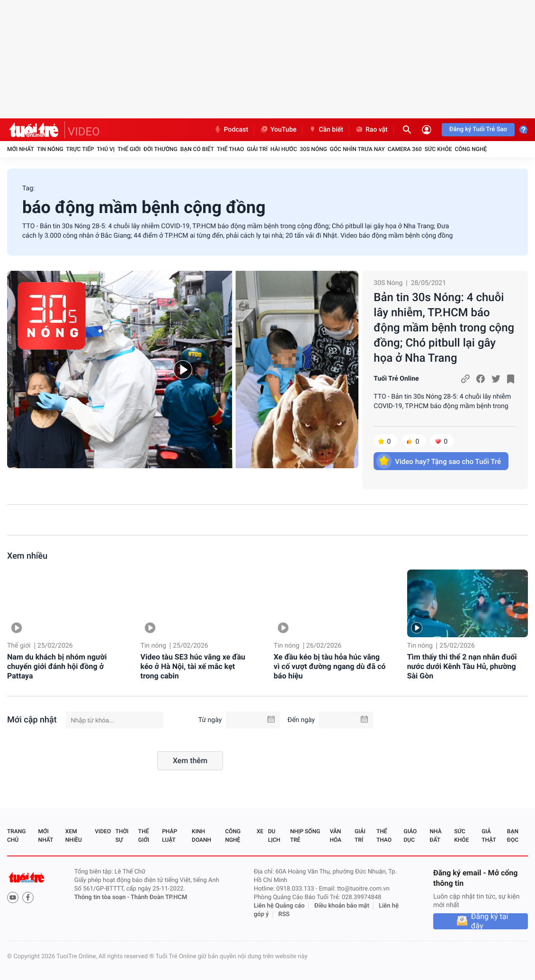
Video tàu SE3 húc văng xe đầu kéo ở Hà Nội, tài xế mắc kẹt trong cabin (193, 666)
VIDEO (84, 132)
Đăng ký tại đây (490, 921)
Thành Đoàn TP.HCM (159, 897)
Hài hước (284, 149)
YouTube (278, 130)
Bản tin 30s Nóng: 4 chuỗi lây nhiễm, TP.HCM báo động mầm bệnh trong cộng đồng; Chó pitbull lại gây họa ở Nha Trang (444, 328)
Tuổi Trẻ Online (396, 379)
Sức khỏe (438, 149)
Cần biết (326, 130)
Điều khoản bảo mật (342, 906)
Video (103, 831)
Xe (260, 831)
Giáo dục (410, 836)
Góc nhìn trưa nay (357, 149)
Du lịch (274, 836)
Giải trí (257, 149)
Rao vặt (371, 130)
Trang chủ (16, 836)
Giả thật (489, 836)
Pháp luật (169, 836)
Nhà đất (435, 836)
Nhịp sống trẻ (305, 836)
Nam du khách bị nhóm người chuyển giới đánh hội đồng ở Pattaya (57, 666)
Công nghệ (471, 149)
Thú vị (106, 149)
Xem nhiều (27, 556)
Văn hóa (335, 836)
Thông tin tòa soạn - (103, 897)
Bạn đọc (513, 836)
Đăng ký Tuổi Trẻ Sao (478, 129)
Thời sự (122, 836)
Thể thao (230, 149)
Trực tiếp (80, 149)
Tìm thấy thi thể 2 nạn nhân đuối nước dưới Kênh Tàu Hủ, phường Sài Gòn (462, 666)
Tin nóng (50, 149)
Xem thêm (190, 761)
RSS (284, 914)
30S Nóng (313, 149)
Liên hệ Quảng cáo (279, 906)
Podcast (231, 130)
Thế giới (129, 149)
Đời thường (160, 149)
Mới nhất (21, 149)
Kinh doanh (201, 836)
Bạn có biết (197, 149)
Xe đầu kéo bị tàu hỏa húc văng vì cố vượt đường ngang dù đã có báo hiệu (330, 666)
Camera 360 (405, 149)
